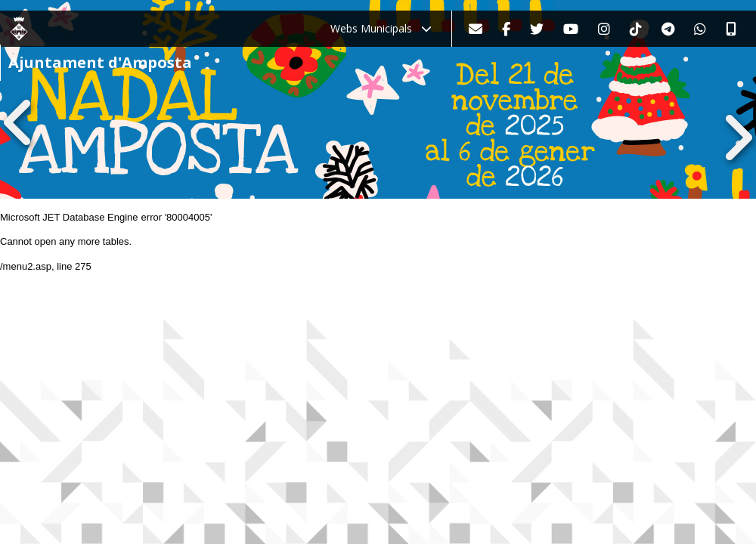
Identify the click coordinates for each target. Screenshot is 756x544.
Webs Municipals (381, 28)
